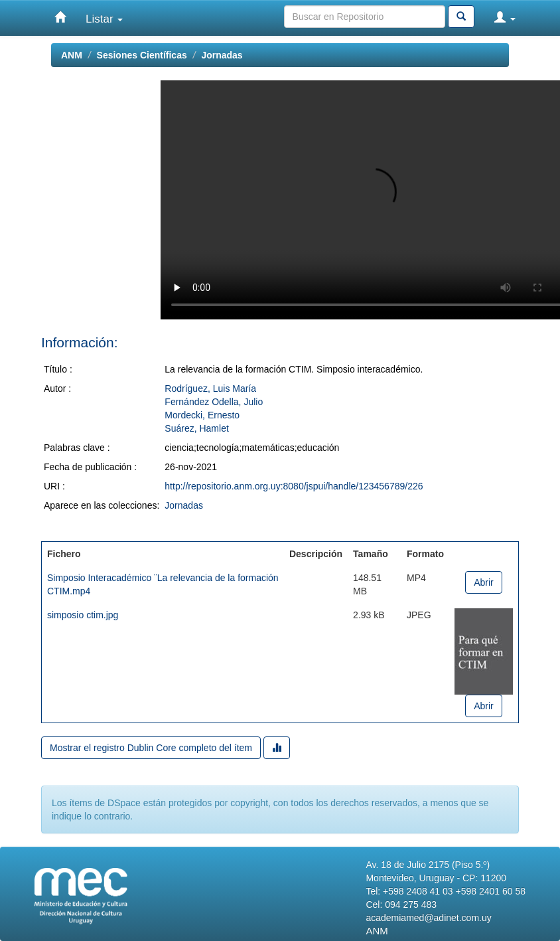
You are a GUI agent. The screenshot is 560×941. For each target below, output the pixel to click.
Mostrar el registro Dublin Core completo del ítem (151, 748)
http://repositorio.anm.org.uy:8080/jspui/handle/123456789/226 (294, 486)
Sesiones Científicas (142, 55)
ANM (72, 55)
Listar (104, 19)
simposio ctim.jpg (83, 615)
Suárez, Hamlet (196, 428)
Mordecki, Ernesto (202, 415)
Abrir (484, 582)
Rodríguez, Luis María (210, 388)
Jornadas (222, 55)
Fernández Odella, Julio (214, 402)
